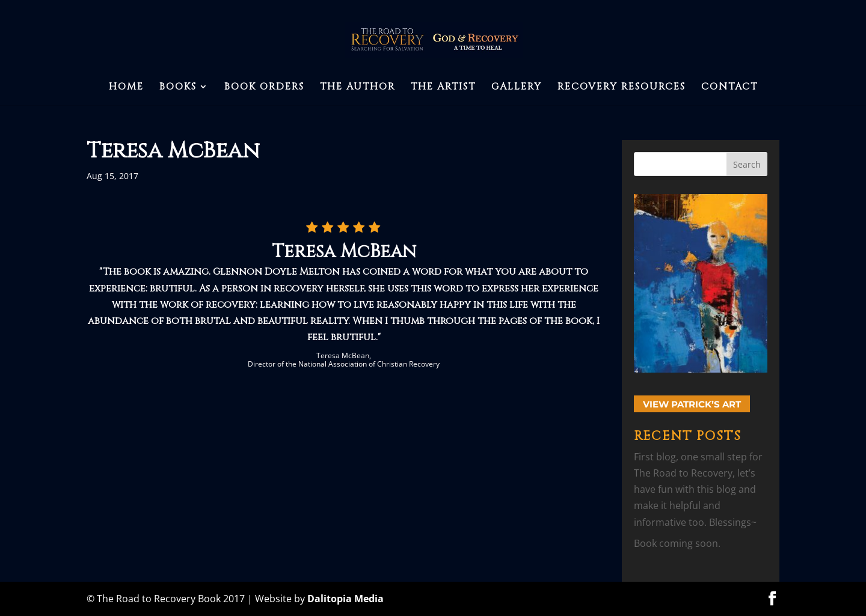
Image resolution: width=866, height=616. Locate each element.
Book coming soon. (677, 543)
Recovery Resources (622, 88)
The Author (358, 88)
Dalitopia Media (345, 599)
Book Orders (264, 88)
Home (126, 88)
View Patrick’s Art (692, 404)
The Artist (443, 88)
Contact (729, 88)
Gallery (517, 88)
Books (178, 88)
